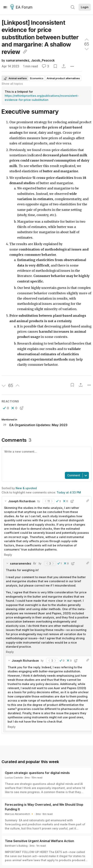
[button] (6, 408)
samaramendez (18, 60)
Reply (8, 555)
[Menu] (5, 7)
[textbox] (46, 459)
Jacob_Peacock (43, 60)
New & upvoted (26, 488)
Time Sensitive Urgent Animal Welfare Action (39, 841)
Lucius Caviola (14, 777)
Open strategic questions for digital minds (37, 773)
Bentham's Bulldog (16, 846)
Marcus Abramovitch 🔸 (19, 814)
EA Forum (22, 7)
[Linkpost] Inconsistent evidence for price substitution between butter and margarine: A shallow (40, 37)
